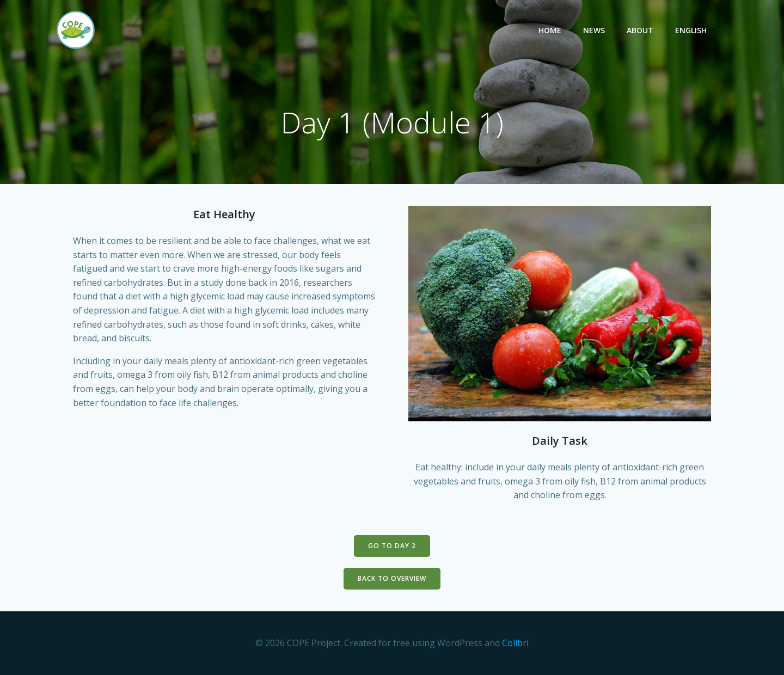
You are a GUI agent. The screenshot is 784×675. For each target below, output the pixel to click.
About (640, 30)
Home (550, 30)
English (696, 30)
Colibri (515, 643)
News (594, 30)
